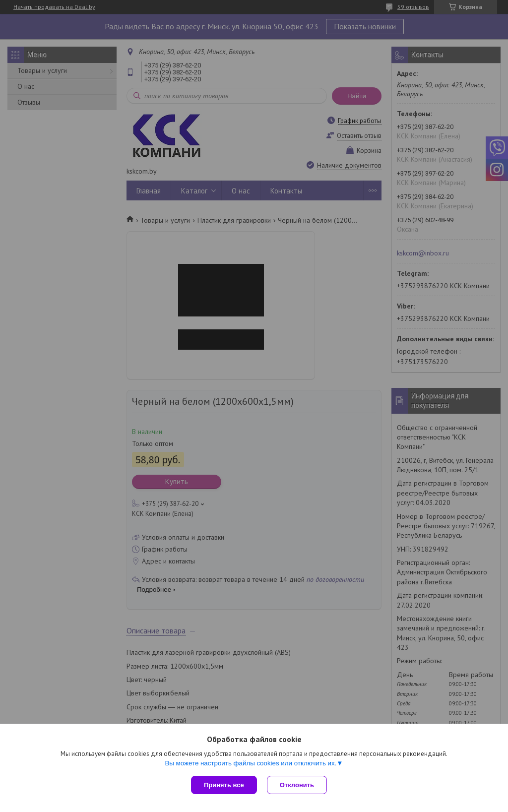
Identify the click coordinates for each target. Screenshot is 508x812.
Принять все (224, 785)
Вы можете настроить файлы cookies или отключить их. (251, 763)
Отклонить (297, 785)
